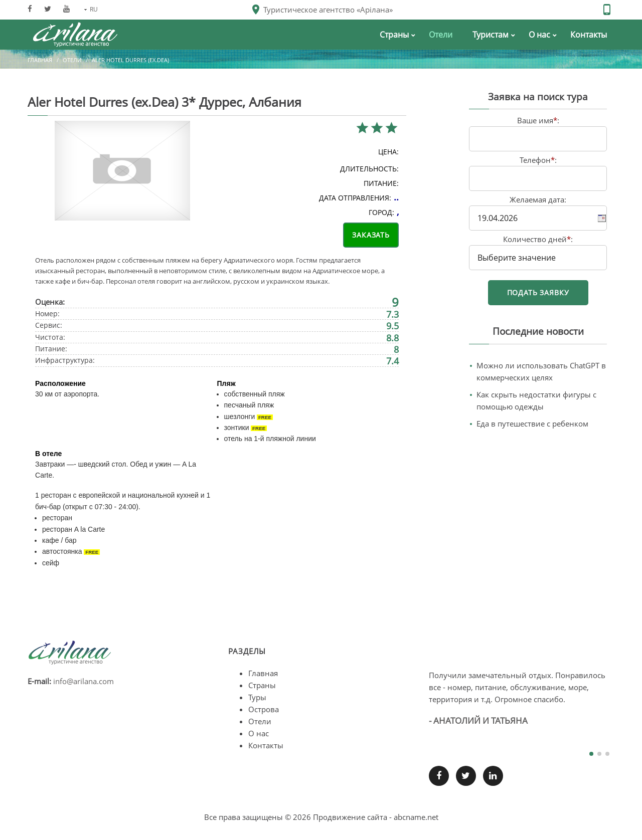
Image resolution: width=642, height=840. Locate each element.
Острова (264, 709)
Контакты (266, 745)
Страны (262, 685)
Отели (72, 60)
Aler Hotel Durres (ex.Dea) (130, 60)
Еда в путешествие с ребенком (532, 424)
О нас (259, 733)
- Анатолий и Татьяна (478, 720)
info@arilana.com (84, 681)
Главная (40, 60)
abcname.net (416, 817)
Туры (257, 697)
